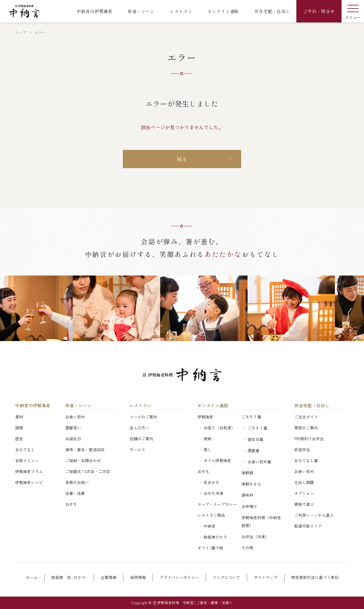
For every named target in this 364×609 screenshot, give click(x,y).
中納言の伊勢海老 (33, 406)
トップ (21, 32)
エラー (40, 32)
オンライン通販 (213, 406)
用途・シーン (78, 406)
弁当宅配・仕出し (312, 406)
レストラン (141, 406)
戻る (182, 159)
